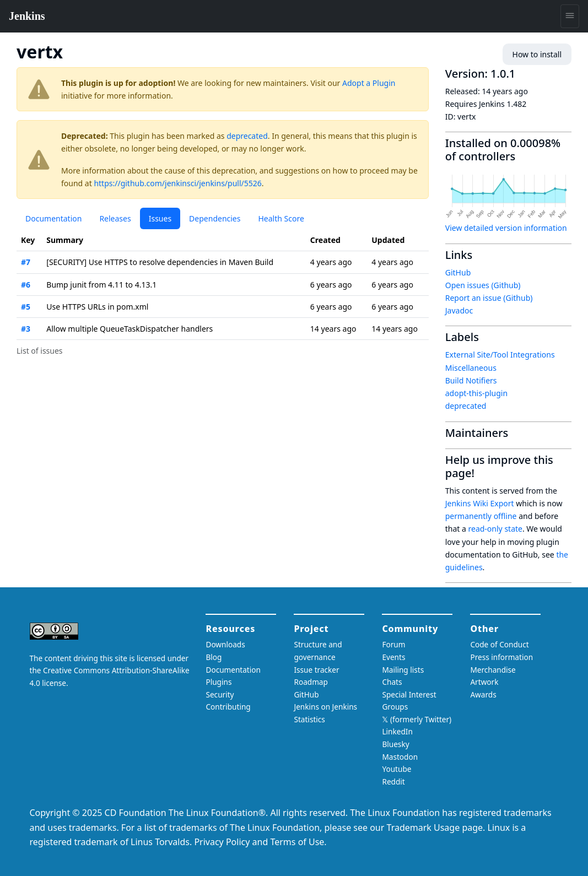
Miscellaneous (471, 368)
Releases (115, 218)
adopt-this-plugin (476, 393)
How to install (537, 54)
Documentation (53, 218)
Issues (160, 218)
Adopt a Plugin (369, 83)
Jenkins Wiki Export (480, 503)
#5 (26, 307)
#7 (26, 262)
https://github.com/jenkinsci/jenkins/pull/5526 (177, 183)
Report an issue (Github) (489, 298)
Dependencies (215, 218)
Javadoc (459, 310)
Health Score (281, 218)
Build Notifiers (471, 380)
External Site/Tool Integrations (500, 355)
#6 (26, 285)
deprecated (247, 136)
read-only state (495, 529)
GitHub (458, 272)
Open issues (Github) (483, 285)
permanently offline (481, 516)
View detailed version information (506, 228)
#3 (26, 329)
